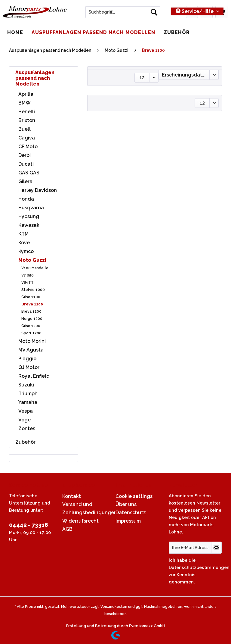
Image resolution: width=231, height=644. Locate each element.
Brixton (27, 120)
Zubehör (25, 442)
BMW (25, 103)
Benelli (27, 112)
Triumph (28, 394)
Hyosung (29, 216)
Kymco (26, 251)
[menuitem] (123, 14)
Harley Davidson (38, 190)
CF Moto (28, 147)
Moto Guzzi (32, 260)
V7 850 (28, 275)
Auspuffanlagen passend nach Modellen (35, 78)
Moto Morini (32, 341)
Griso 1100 (31, 297)
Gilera (25, 181)
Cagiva (27, 138)
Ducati (26, 164)
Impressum (128, 521)
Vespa (26, 411)
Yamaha (28, 402)
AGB (67, 529)
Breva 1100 (32, 304)
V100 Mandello (35, 268)
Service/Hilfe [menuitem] (195, 11)
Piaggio (27, 359)
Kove (24, 243)
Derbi (25, 155)
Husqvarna (31, 208)
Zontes (27, 428)
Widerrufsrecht (80, 521)
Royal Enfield (34, 376)
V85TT (28, 283)
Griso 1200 (31, 326)
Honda (26, 199)
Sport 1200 (31, 333)
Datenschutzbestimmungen (199, 567)
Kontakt (72, 496)
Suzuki (26, 385)
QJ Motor (29, 367)
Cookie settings (134, 496)
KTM (23, 234)
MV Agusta (31, 350)
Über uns (126, 504)
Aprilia (26, 94)
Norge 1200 (32, 319)
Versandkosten (114, 607)
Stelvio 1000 (33, 290)
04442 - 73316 (29, 525)
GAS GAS (29, 173)
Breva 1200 (31, 311)
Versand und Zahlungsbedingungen (87, 508)
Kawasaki (29, 225)
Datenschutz (131, 513)
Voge (25, 420)
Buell (25, 129)
